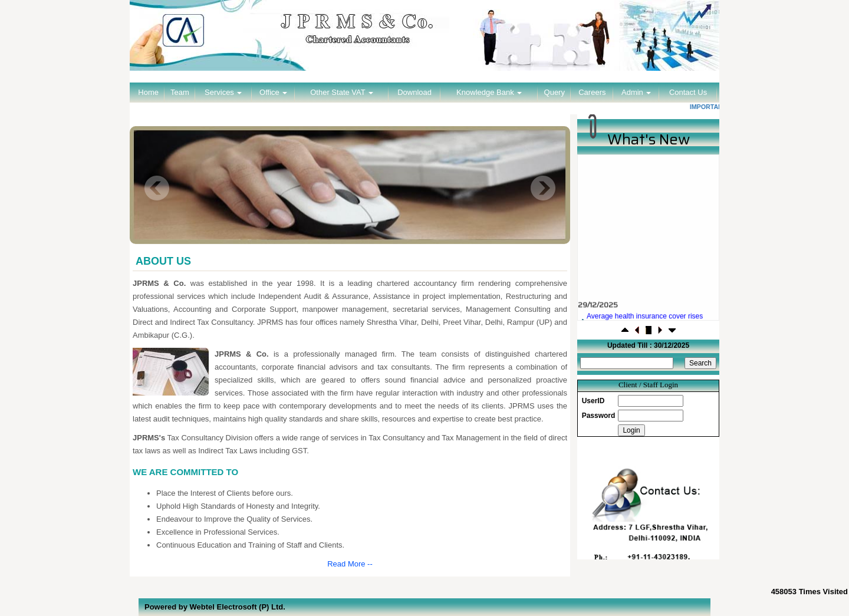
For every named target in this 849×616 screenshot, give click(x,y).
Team (180, 92)
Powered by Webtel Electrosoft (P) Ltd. (215, 607)
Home (148, 92)
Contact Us (688, 92)
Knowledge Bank (489, 92)
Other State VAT (342, 92)
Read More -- (350, 564)
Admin (636, 92)
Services (223, 92)
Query (555, 92)
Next (543, 188)
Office (273, 92)
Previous (157, 188)
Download (414, 92)
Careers (592, 92)
